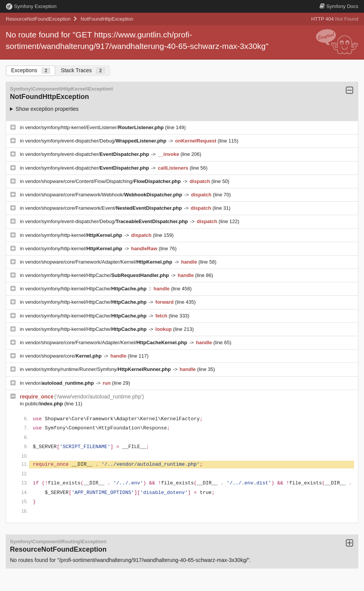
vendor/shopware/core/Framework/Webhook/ (104, 195)
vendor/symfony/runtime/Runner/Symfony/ (99, 369)
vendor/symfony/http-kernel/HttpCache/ (98, 275)
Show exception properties (47, 109)
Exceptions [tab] (31, 70)
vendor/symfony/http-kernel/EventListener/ (95, 127)
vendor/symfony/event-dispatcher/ (88, 154)
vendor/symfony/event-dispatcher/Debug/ (96, 141)
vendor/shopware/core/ (64, 356)
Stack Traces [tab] (83, 70)
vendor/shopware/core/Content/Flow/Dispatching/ (104, 181)
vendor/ (60, 383)
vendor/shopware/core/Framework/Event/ (104, 208)
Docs (339, 6)
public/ (45, 404)
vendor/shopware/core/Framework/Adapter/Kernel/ (99, 262)
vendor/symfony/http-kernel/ (74, 235)
